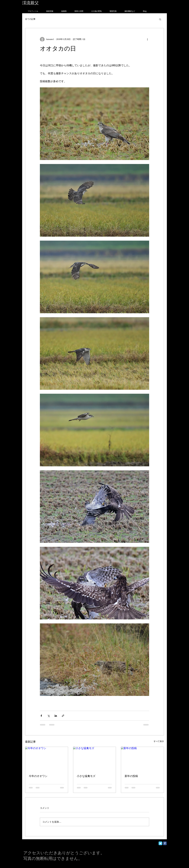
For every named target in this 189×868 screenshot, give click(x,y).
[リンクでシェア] (63, 716)
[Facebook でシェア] (41, 716)
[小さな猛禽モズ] (95, 759)
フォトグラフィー (56, 3)
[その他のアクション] (147, 39)
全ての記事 (30, 19)
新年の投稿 (131, 776)
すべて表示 (159, 741)
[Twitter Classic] (160, 843)
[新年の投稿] (142, 759)
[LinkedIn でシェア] (56, 716)
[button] (160, 19)
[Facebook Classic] (165, 843)
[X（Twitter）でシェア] (49, 716)
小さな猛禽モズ (86, 776)
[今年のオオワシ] (47, 759)
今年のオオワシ (38, 776)
